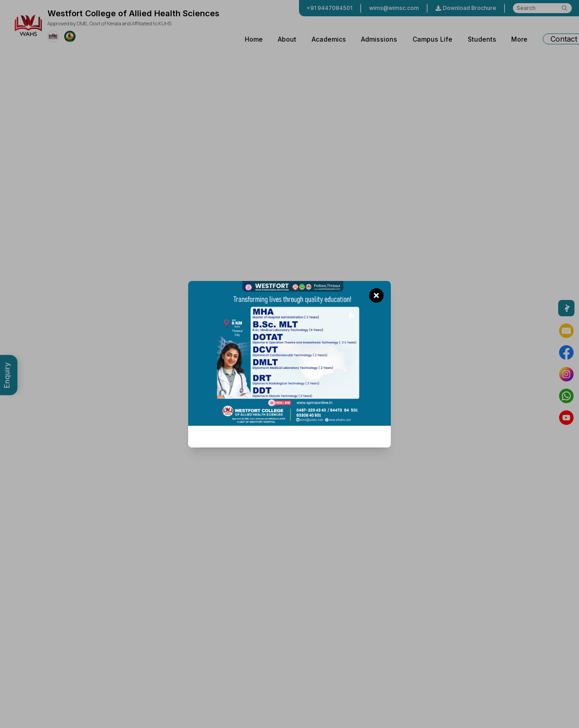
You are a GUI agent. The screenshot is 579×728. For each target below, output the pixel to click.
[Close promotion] (376, 295)
